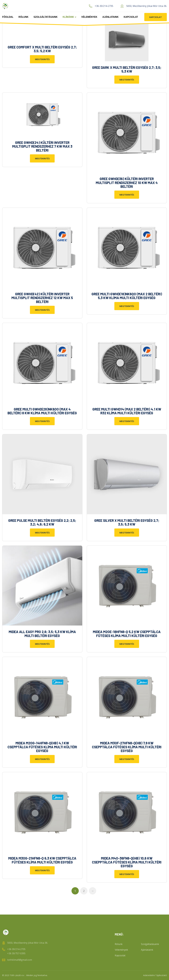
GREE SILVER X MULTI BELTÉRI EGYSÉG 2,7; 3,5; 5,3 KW (127, 522)
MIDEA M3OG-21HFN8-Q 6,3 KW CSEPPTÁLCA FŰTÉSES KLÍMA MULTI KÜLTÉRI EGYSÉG (42, 860)
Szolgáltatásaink (46, 17)
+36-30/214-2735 (104, 6)
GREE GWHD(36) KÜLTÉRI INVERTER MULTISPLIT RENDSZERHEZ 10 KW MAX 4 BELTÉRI (127, 183)
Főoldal (8, 17)
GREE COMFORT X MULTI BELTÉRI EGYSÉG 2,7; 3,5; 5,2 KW (42, 49)
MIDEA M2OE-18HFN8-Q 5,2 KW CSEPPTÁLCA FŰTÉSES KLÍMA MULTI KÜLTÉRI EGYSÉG (127, 634)
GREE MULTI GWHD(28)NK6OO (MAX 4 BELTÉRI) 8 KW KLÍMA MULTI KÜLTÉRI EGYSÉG (42, 411)
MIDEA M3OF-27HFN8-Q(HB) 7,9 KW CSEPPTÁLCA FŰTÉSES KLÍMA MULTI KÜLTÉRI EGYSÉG (127, 747)
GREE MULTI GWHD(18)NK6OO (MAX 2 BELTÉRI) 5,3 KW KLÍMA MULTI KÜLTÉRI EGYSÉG (127, 296)
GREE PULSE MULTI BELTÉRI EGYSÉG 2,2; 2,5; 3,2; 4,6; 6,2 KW (42, 522)
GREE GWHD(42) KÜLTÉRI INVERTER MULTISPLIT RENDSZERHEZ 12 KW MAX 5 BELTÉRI (42, 298)
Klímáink (68, 17)
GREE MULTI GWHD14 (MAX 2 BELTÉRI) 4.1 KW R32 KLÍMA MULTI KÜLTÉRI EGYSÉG (127, 411)
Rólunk (23, 17)
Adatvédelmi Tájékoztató (155, 975)
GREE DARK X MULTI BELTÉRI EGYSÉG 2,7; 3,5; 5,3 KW (127, 69)
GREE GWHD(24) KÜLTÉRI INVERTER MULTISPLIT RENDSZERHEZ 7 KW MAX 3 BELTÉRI (42, 146)
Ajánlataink (111, 17)
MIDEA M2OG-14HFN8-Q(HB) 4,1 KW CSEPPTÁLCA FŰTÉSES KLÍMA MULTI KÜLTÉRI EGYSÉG (42, 747)
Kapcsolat (131, 17)
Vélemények (89, 17)
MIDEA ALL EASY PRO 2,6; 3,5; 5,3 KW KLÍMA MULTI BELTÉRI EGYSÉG (42, 634)
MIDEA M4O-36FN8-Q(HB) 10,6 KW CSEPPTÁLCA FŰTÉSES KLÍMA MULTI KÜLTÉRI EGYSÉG (127, 862)
